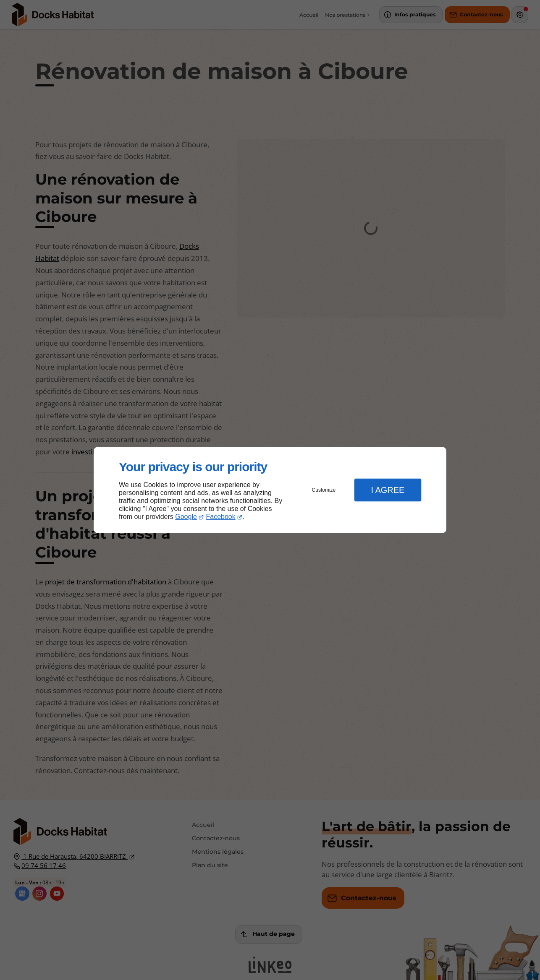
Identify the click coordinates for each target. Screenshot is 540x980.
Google (186, 517)
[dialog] (270, 490)
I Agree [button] (388, 490)
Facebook (221, 517)
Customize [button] (324, 490)
